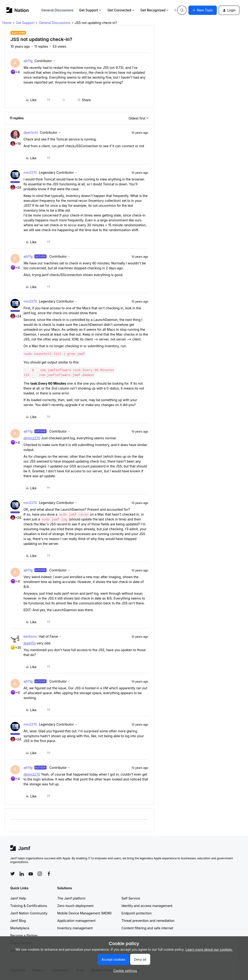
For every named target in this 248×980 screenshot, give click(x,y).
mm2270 (30, 172)
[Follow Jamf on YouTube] (31, 874)
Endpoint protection (137, 913)
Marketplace (20, 928)
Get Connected (121, 10)
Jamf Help (18, 898)
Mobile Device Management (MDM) (84, 913)
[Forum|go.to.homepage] (18, 10)
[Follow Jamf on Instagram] (40, 874)
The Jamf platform (71, 898)
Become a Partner (24, 935)
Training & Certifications (29, 906)
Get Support (90, 10)
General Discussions (57, 10)
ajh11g (28, 61)
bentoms (30, 636)
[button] (203, 10)
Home (7, 23)
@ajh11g (30, 643)
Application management (76, 921)
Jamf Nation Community (29, 913)
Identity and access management (147, 906)
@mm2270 (32, 438)
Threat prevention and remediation (148, 921)
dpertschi (31, 132)
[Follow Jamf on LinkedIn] (22, 874)
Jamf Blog (18, 921)
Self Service (131, 898)
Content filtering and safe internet (147, 928)
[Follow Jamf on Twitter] (13, 874)
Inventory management (75, 928)
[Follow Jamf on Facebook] (49, 874)
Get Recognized (155, 10)
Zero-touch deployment (75, 906)
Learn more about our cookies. (209, 949)
